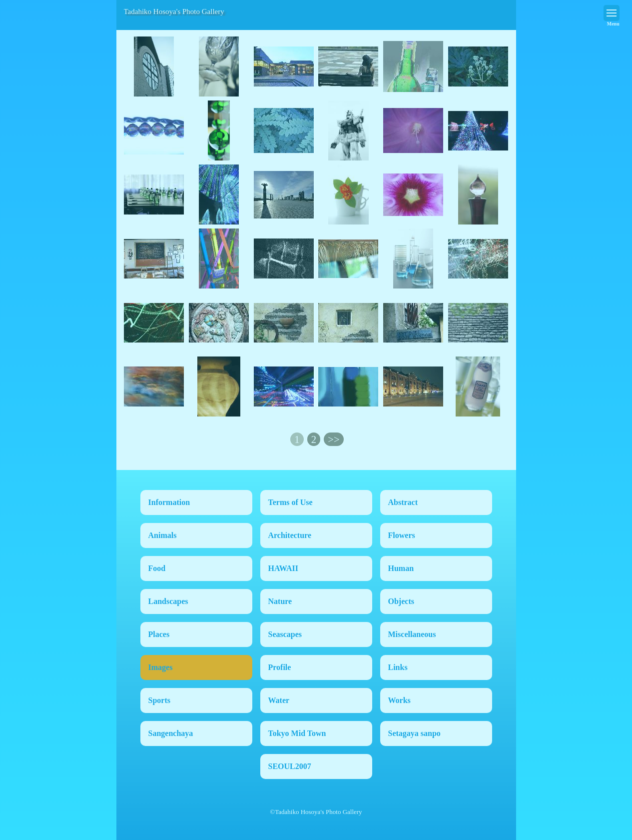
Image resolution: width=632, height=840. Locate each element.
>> (333, 439)
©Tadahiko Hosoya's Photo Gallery (316, 812)
